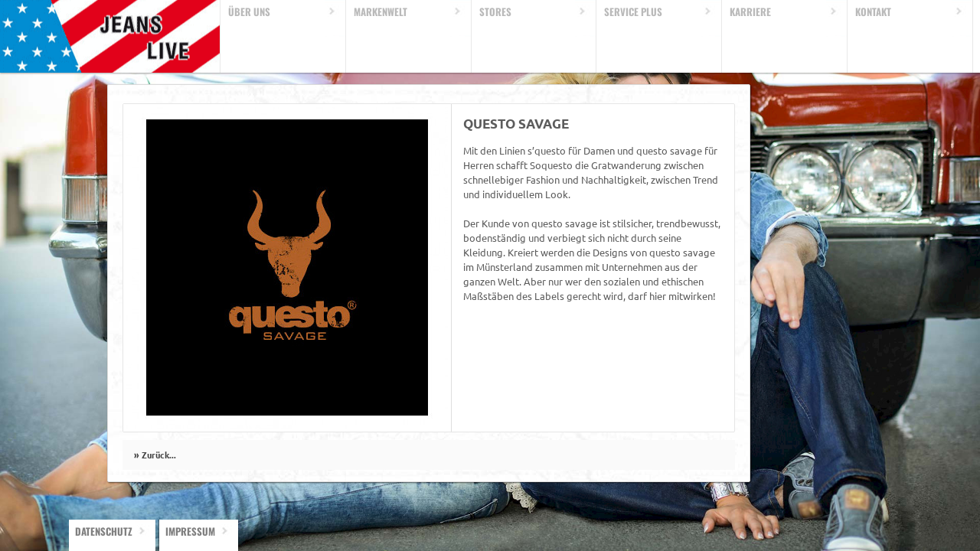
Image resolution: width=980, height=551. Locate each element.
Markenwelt (381, 11)
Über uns (249, 11)
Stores (495, 11)
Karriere (750, 11)
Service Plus (633, 11)
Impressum (190, 531)
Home (110, 36)
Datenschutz (104, 531)
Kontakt (873, 11)
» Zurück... (155, 455)
